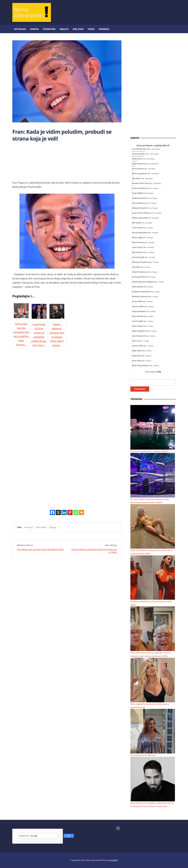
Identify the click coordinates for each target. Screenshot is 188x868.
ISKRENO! (104, 29)
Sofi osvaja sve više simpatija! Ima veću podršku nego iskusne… (21, 328)
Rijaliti (64, 29)
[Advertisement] (122, 10)
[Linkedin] (64, 512)
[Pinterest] (70, 512)
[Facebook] (52, 512)
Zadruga (53, 527)
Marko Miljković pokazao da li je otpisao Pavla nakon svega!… (57, 329)
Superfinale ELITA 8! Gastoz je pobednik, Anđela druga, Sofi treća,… (39, 329)
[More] (81, 512)
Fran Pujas (29, 527)
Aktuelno (20, 29)
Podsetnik (49, 29)
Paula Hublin (41, 527)
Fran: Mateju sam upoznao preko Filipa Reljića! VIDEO (40, 549)
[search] (38, 836)
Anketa (34, 29)
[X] (58, 512)
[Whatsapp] (76, 512)
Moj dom (78, 29)
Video (91, 29)
